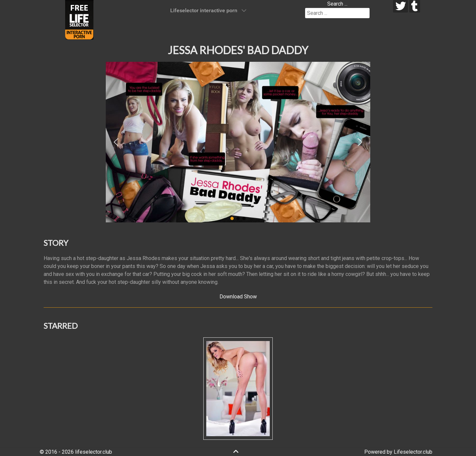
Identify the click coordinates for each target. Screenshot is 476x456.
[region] (238, 142)
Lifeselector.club (413, 452)
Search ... (337, 4)
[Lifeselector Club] (79, 19)
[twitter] (400, 6)
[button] (116, 142)
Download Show (238, 297)
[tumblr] (415, 6)
